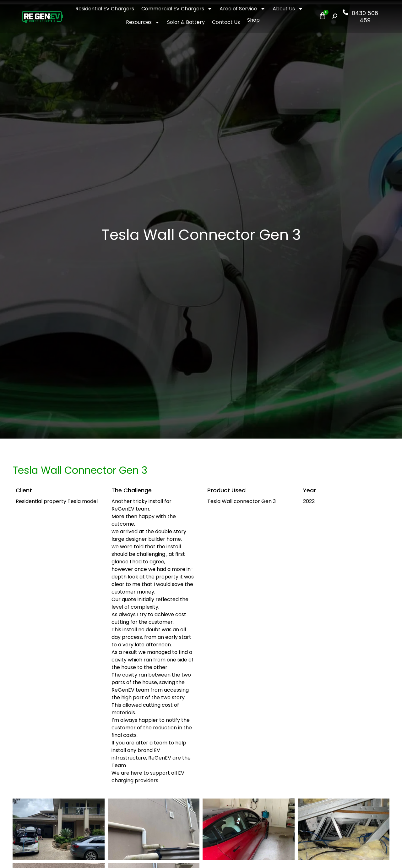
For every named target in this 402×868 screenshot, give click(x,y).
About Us (288, 9)
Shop (253, 20)
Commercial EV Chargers (177, 9)
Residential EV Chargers (105, 9)
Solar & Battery (186, 22)
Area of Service (242, 9)
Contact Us (226, 22)
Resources (143, 22)
